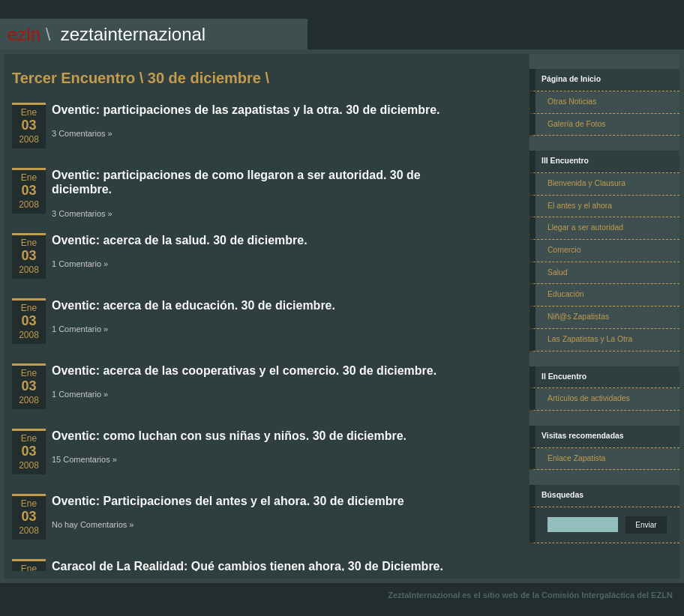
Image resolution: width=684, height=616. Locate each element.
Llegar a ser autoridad (585, 227)
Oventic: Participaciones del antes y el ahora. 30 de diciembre (228, 501)
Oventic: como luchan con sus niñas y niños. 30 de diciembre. (229, 436)
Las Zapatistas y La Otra (590, 339)
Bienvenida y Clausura (586, 183)
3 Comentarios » (82, 133)
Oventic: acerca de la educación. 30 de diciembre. (193, 305)
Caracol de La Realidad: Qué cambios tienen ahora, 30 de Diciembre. (247, 566)
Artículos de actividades (589, 398)
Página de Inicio (571, 79)
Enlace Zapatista (576, 458)
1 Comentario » (80, 264)
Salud (558, 272)
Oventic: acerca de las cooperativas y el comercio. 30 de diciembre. (244, 371)
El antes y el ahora (580, 206)
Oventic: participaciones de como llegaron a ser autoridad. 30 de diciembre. (236, 182)
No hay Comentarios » (93, 525)
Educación (566, 294)
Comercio (564, 250)
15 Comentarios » (84, 459)
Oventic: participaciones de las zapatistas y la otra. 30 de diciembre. (246, 110)
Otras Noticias (572, 102)
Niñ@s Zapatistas (578, 317)
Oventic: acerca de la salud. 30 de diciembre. (180, 240)
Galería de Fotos (576, 124)
